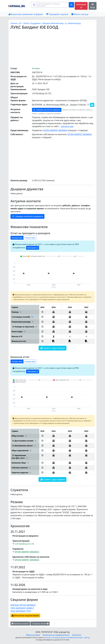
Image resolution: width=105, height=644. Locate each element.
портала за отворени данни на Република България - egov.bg (67, 638)
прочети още (67, 126)
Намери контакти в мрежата (47, 110)
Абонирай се (81, 6)
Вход (93, 6)
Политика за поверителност (56, 635)
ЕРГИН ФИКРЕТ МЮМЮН (55, 130)
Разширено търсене (57, 14)
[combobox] (50, 5)
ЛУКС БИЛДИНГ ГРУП (21, 611)
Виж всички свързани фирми (25, 616)
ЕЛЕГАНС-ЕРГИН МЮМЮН (23, 605)
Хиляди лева (17, 238)
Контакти (77, 635)
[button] (42, 312)
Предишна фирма (20, 624)
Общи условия (33, 635)
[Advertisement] (58, 48)
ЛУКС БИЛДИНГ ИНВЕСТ (22, 608)
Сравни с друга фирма (53, 348)
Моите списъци (80, 14)
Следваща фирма (40, 624)
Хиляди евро (30, 238)
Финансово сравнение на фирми (26, 14)
